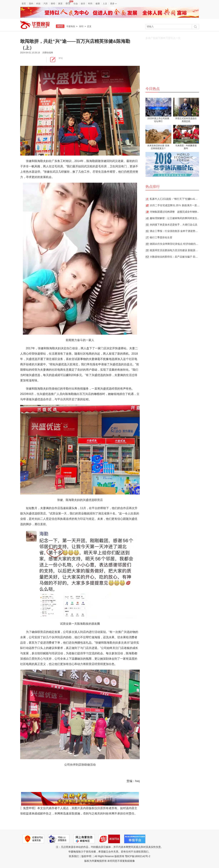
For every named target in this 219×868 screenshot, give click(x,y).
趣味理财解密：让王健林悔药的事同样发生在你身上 (175, 218)
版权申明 (86, 856)
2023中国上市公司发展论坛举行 (158, 120)
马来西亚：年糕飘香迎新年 (186, 147)
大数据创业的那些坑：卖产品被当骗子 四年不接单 (175, 257)
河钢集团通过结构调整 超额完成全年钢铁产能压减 (175, 212)
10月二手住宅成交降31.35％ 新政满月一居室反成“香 (175, 205)
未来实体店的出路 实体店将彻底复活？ (158, 147)
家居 (60, 4)
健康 (98, 4)
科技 (38, 4)
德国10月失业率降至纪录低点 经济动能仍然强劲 (175, 244)
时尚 (90, 4)
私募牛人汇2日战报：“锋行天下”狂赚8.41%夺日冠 (175, 199)
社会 (76, 4)
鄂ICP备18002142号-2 (138, 856)
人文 (105, 4)
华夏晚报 (71, 26)
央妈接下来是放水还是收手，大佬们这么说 (173, 225)
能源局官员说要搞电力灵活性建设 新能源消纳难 (175, 250)
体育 (69, 3)
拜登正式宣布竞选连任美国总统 (186, 120)
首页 (24, 4)
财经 (53, 4)
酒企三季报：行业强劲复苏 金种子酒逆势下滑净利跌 (175, 231)
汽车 (46, 4)
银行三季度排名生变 (161, 237)
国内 (31, 4)
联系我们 (74, 856)
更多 (113, 4)
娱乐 (83, 4)
